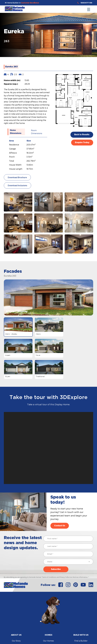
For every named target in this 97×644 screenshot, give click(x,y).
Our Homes (48, 641)
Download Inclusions (17, 185)
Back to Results (82, 135)
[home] (15, 9)
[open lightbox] (18, 202)
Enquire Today (82, 142)
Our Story (16, 641)
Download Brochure (17, 177)
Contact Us (60, 526)
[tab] (16, 132)
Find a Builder (81, 641)
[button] (89, 9)
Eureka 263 (11, 67)
